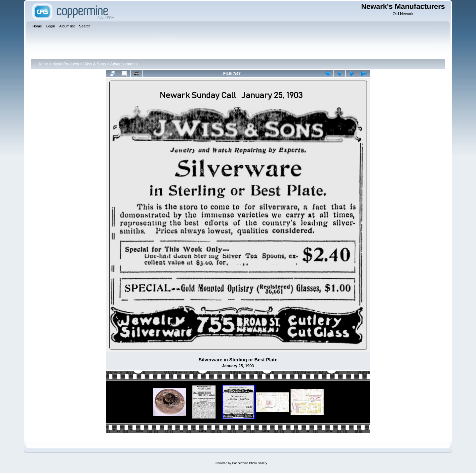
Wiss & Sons (95, 64)
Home (43, 64)
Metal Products (66, 64)
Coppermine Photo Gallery (250, 463)
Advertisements (124, 64)
